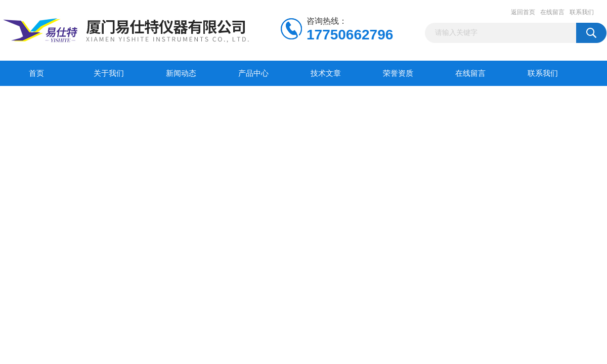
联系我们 (582, 12)
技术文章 (326, 73)
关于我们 (109, 73)
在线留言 (552, 12)
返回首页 (523, 12)
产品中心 (253, 73)
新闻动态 (181, 73)
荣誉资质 (398, 73)
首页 (36, 73)
